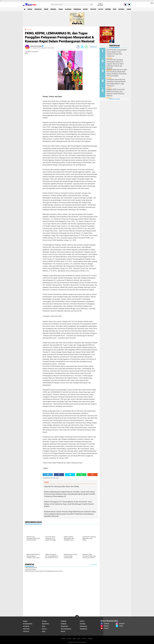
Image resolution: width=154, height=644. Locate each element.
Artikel (85, 9)
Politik (101, 9)
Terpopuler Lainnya (114, 99)
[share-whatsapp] (86, 47)
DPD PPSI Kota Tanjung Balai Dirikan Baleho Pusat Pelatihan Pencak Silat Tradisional (117, 53)
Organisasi (38, 9)
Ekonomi (108, 9)
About (63, 639)
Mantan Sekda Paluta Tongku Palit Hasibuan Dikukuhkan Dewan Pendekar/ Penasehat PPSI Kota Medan (117, 73)
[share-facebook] (78, 47)
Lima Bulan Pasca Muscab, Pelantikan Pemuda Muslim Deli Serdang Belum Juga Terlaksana (116, 83)
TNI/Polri (93, 9)
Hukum (46, 9)
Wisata (63, 631)
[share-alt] (48, 475)
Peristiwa (26, 629)
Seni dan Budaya (66, 629)
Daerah (30, 9)
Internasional (28, 624)
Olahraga (68, 9)
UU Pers (84, 639)
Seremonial (130, 9)
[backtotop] (77, 617)
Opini (115, 9)
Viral (44, 631)
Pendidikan (77, 9)
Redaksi (90, 639)
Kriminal (53, 9)
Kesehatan (45, 624)
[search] (72, 5)
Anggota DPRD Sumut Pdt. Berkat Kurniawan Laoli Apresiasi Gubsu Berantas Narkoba (116, 92)
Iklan (74, 639)
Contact (69, 639)
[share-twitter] (82, 47)
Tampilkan (94, 564)
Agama (61, 9)
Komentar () (93, 47)
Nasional (121, 9)
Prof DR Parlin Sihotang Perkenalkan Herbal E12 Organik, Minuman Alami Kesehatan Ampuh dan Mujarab (115, 64)
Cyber (79, 639)
